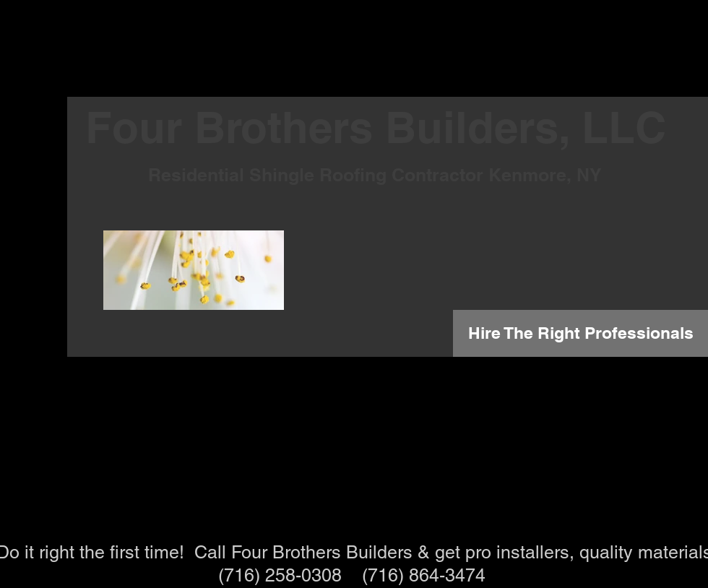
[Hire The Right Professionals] (580, 333)
